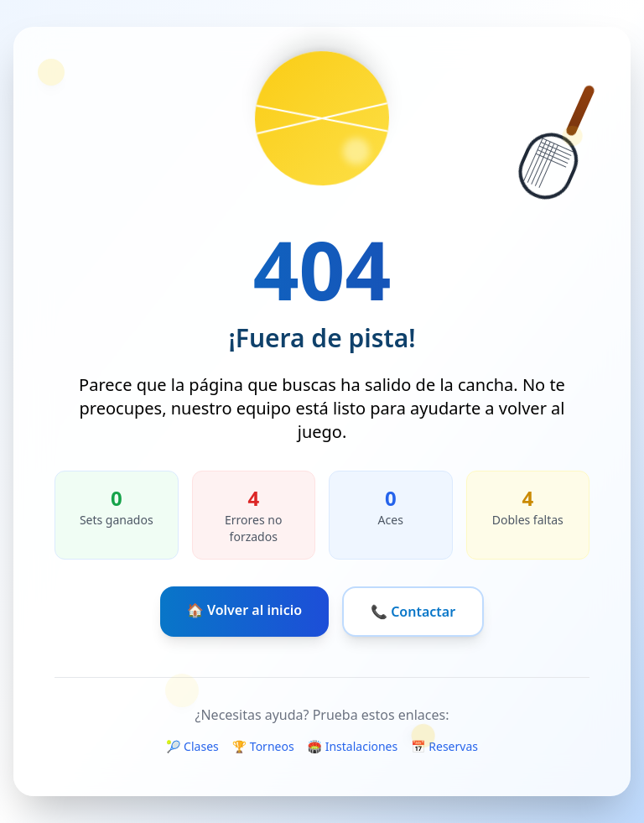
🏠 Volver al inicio (244, 610)
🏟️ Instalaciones (353, 746)
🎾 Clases (192, 746)
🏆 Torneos (263, 746)
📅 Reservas (444, 746)
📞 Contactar (413, 612)
